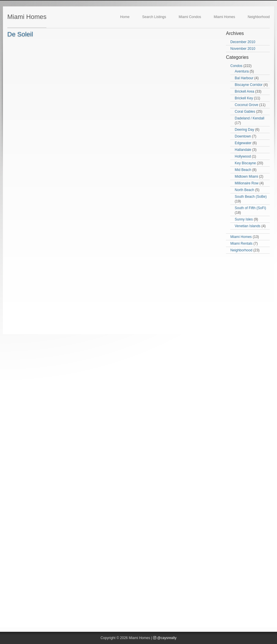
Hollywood (243, 156)
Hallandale (243, 150)
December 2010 (243, 42)
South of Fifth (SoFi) (250, 208)
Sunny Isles (244, 219)
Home (125, 17)
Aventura (242, 71)
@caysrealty (165, 638)
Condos (236, 66)
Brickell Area (244, 91)
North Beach (244, 190)
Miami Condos (190, 17)
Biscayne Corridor (249, 85)
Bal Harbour (244, 78)
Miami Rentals (241, 244)
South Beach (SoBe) (251, 197)
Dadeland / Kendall (249, 118)
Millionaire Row (247, 183)
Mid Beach (243, 170)
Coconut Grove (247, 105)
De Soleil (20, 34)
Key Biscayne (245, 163)
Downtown (243, 136)
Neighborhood (259, 17)
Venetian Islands (248, 226)
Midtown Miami (246, 177)
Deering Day (244, 130)
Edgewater (243, 143)
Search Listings (154, 17)
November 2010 (243, 49)
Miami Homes (27, 17)
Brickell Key (244, 98)
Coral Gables (245, 112)
